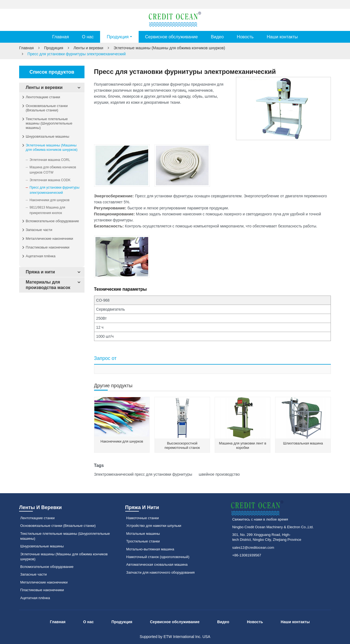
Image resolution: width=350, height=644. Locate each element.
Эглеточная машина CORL (50, 160)
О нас (88, 37)
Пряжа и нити (40, 272)
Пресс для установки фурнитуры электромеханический (54, 190)
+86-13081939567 (247, 555)
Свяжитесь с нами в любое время (260, 519)
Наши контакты (282, 37)
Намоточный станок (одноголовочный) (158, 557)
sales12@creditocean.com (253, 548)
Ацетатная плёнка (41, 256)
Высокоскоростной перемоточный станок (182, 445)
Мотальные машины (143, 534)
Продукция (54, 48)
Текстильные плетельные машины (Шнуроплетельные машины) (49, 123)
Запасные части (39, 230)
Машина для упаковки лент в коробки (243, 445)
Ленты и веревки (88, 48)
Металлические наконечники (49, 239)
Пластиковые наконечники (48, 247)
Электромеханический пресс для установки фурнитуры (143, 474)
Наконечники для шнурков (122, 441)
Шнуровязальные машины (47, 136)
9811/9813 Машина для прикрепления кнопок (47, 210)
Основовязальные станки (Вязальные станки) (47, 108)
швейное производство (219, 474)
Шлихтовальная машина (303, 443)
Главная (61, 37)
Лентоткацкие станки (43, 97)
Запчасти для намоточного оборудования (161, 572)
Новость (245, 37)
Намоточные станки (143, 518)
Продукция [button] (118, 37)
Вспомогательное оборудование (52, 221)
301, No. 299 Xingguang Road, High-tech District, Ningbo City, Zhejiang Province (267, 537)
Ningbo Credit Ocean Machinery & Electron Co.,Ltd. (273, 527)
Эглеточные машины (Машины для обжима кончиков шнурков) (169, 48)
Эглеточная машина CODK (50, 180)
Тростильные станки (143, 541)
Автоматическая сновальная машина (157, 564)
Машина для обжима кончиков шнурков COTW (53, 170)
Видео (217, 37)
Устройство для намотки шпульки (154, 526)
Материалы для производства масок (48, 285)
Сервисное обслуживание (172, 37)
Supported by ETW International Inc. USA (175, 637)
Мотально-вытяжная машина (150, 549)
